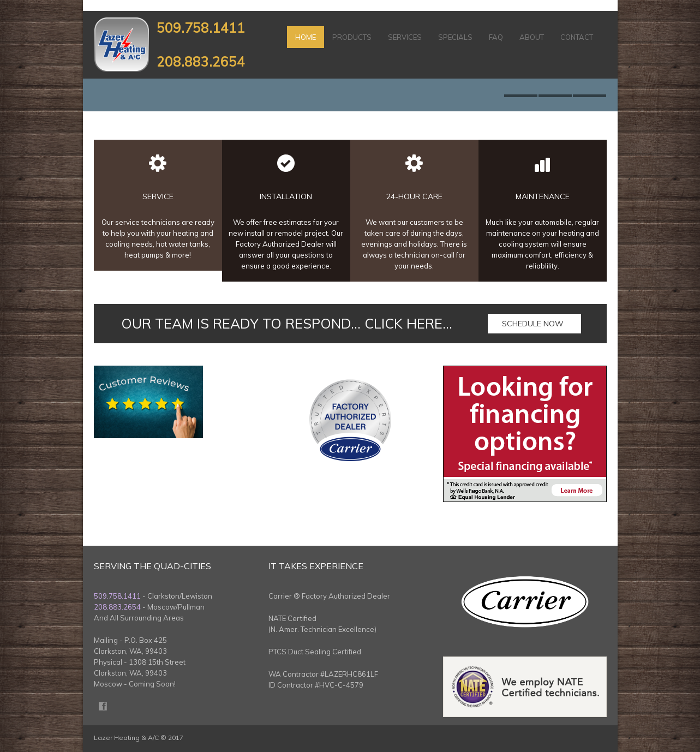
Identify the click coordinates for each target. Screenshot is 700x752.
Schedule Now (533, 324)
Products (352, 37)
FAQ (496, 37)
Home (306, 37)
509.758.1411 (201, 28)
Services (405, 37)
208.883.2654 (201, 61)
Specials (455, 37)
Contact (577, 37)
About (532, 37)
